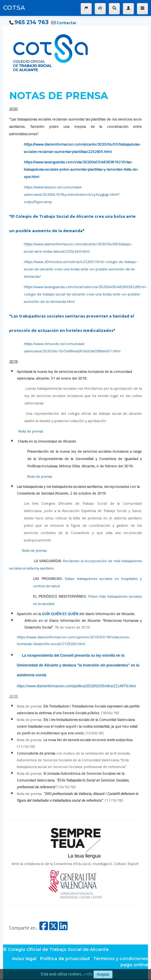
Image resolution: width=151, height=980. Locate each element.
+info (88, 974)
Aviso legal (24, 959)
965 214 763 (31, 22)
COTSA (14, 8)
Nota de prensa (31, 431)
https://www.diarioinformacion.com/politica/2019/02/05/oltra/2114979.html (76, 686)
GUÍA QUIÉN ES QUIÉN (60, 614)
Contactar (66, 23)
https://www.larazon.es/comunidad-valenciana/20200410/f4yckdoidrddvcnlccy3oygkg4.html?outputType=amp (72, 194)
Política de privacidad (65, 959)
